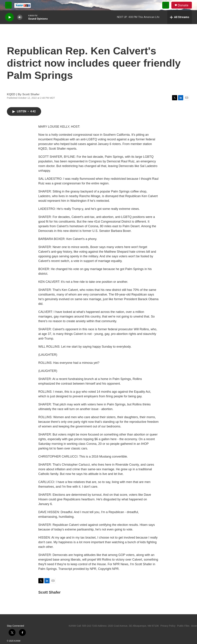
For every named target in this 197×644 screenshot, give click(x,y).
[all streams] (180, 17)
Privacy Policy (168, 626)
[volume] (20, 17)
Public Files (183, 626)
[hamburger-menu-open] (8, 5)
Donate (183, 5)
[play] (9, 17)
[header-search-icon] (166, 5)
